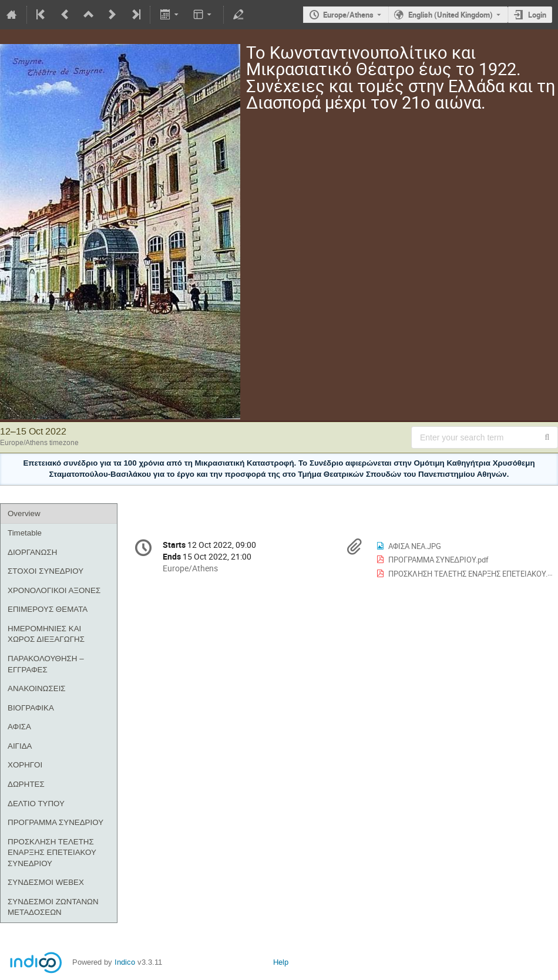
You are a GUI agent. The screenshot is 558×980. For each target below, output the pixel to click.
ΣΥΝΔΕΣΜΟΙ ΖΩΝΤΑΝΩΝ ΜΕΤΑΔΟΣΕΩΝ (53, 907)
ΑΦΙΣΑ (19, 727)
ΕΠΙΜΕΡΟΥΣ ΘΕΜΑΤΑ (48, 609)
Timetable (25, 533)
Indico (125, 962)
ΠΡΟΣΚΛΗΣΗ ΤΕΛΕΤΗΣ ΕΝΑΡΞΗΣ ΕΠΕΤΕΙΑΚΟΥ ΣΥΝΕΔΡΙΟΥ (52, 853)
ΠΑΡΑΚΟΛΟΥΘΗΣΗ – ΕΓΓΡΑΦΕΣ (46, 664)
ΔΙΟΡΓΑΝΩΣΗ (32, 552)
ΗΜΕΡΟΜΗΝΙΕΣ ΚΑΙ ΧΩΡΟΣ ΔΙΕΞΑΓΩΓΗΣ (46, 634)
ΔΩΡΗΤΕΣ (26, 784)
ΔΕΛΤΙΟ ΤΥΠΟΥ (36, 804)
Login (537, 15)
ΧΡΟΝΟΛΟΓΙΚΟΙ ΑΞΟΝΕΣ (54, 590)
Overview (24, 513)
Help (281, 962)
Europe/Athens (348, 15)
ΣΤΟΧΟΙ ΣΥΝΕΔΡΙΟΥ (46, 571)
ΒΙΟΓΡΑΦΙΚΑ (31, 708)
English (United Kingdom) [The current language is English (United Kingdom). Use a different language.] (451, 15)
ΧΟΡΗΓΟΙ (25, 765)
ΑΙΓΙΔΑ (20, 746)
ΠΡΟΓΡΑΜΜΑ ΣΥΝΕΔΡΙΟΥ (56, 822)
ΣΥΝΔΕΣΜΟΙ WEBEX (46, 882)
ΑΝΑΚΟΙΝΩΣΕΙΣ (37, 688)
